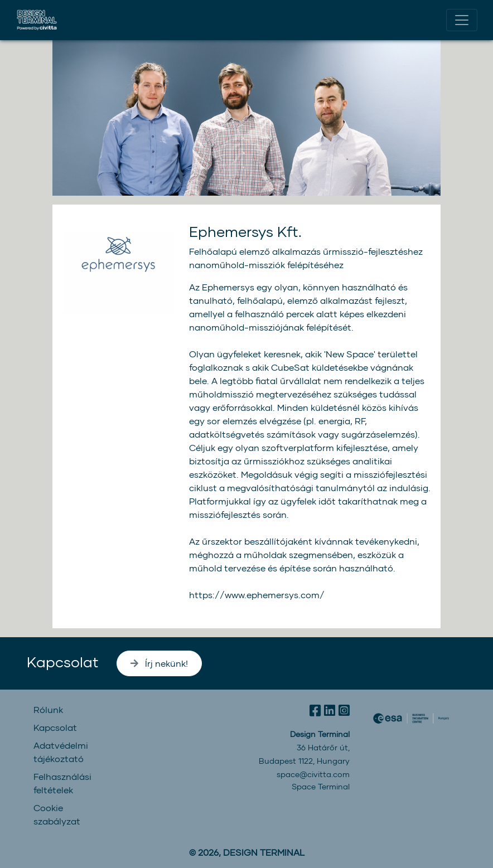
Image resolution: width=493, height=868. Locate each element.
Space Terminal (321, 786)
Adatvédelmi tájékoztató (61, 752)
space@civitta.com (313, 774)
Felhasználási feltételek (62, 783)
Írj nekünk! (159, 663)
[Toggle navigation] (462, 20)
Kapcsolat (63, 661)
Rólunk (48, 709)
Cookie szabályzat (57, 814)
